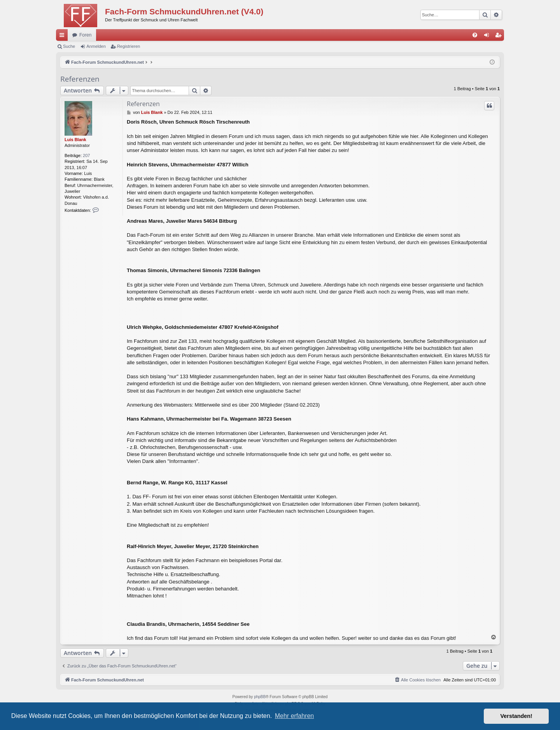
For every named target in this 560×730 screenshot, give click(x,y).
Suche (69, 46)
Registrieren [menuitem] (500, 37)
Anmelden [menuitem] (488, 37)
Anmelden (96, 46)
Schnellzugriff (63, 37)
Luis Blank (75, 140)
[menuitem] (475, 35)
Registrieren (129, 46)
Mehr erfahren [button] (295, 716)
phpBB (260, 697)
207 (86, 155)
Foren (85, 35)
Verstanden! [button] (516, 716)
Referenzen (80, 79)
